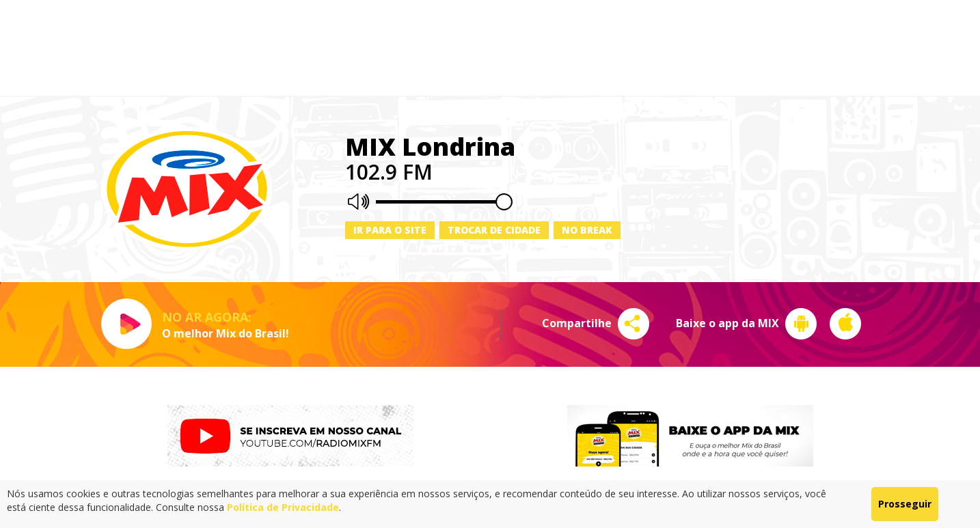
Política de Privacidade (283, 507)
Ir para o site (390, 230)
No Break (587, 230)
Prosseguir (905, 504)
